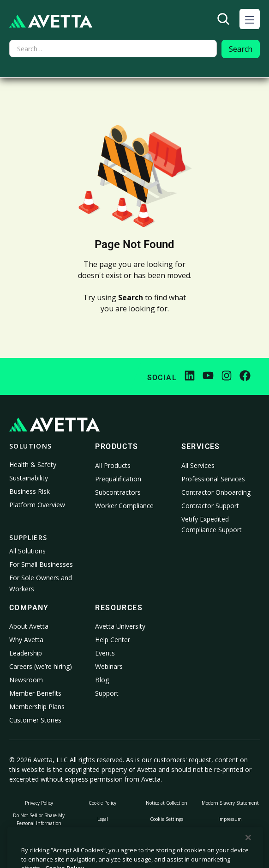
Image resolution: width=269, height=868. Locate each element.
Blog (102, 680)
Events (105, 653)
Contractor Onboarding (216, 492)
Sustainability (29, 478)
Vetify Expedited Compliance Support (212, 525)
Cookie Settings (167, 819)
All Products (113, 465)
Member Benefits (35, 693)
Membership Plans (37, 707)
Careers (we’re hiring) (41, 666)
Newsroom (26, 680)
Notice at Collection (167, 803)
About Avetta (29, 626)
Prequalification (118, 479)
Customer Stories (35, 720)
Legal (103, 819)
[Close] (248, 856)
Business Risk (30, 491)
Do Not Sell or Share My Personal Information (39, 819)
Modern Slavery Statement (230, 803)
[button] (250, 19)
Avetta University (120, 626)
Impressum (230, 819)
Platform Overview (37, 505)
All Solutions (27, 551)
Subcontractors (118, 492)
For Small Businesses (41, 564)
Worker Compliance (124, 506)
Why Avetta (26, 640)
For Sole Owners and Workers (41, 583)
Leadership (26, 653)
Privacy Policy (39, 803)
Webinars (109, 666)
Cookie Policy (102, 803)
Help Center (113, 640)
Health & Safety (33, 464)
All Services (198, 465)
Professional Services (213, 479)
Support (107, 693)
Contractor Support (210, 506)
